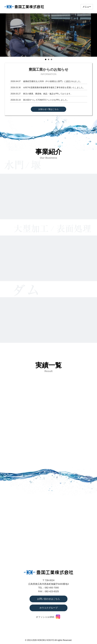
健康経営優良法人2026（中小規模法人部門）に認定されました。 (53, 81)
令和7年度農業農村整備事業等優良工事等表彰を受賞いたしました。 (54, 88)
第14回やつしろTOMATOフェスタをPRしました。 (46, 100)
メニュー (87, 7)
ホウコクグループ (48, 608)
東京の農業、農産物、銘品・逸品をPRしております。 (48, 94)
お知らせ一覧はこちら (48, 109)
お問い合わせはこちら (48, 599)
